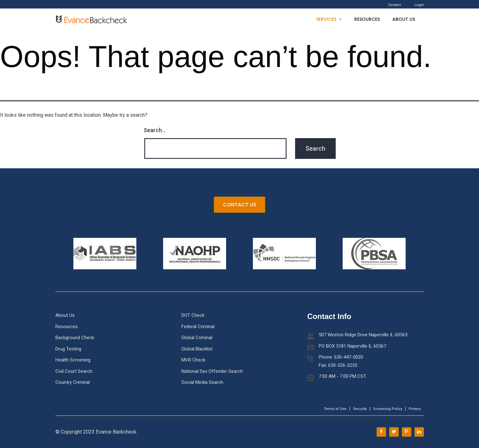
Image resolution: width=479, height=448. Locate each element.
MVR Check (193, 360)
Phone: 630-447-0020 (341, 357)
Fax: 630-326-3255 (338, 365)
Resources (367, 19)
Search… (155, 130)
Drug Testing (68, 349)
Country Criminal (73, 383)
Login (419, 5)
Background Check (75, 338)
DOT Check (193, 316)
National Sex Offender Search (212, 371)
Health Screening (73, 360)
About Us (404, 19)
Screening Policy (388, 409)
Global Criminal (197, 338)
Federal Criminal (198, 327)
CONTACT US (240, 205)
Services (326, 19)
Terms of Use (335, 409)
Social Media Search (202, 383)
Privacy (415, 409)
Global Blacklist (197, 349)
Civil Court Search (74, 371)
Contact (394, 5)
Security (360, 409)
